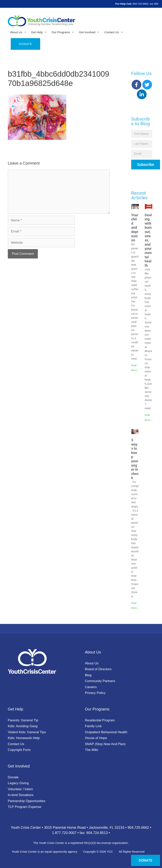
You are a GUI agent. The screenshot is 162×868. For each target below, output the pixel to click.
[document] (81, 434)
